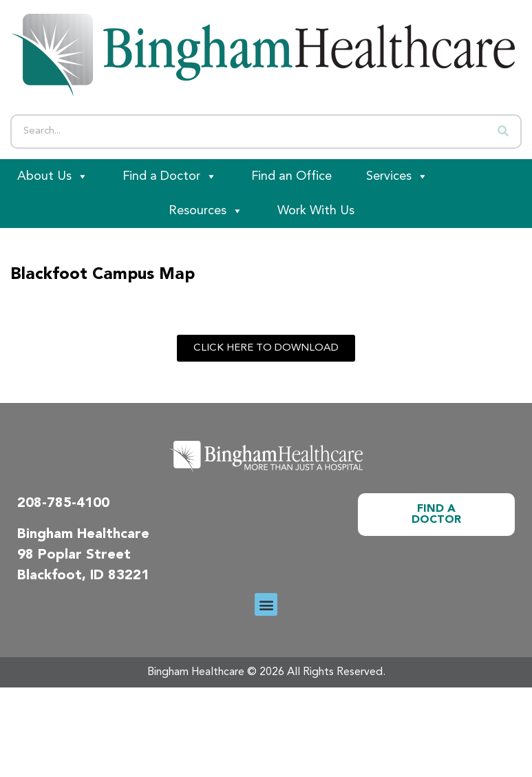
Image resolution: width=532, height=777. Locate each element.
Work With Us (316, 211)
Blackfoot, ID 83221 (83, 576)
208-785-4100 (63, 504)
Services (397, 176)
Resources (206, 211)
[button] (266, 604)
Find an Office (291, 176)
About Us (53, 176)
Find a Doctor (170, 176)
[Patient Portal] (76, 211)
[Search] (503, 132)
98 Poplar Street (74, 555)
